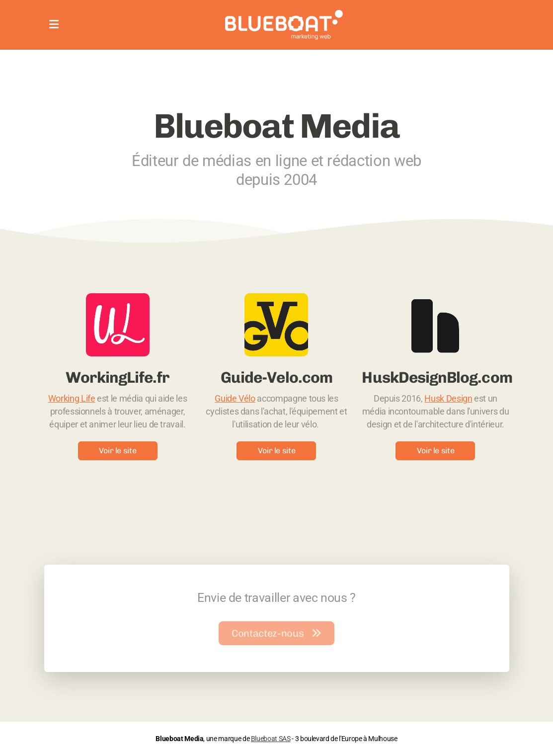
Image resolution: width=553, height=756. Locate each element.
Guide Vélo (235, 399)
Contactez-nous (276, 635)
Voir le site (118, 451)
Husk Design (448, 399)
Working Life (72, 399)
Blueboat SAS (271, 739)
